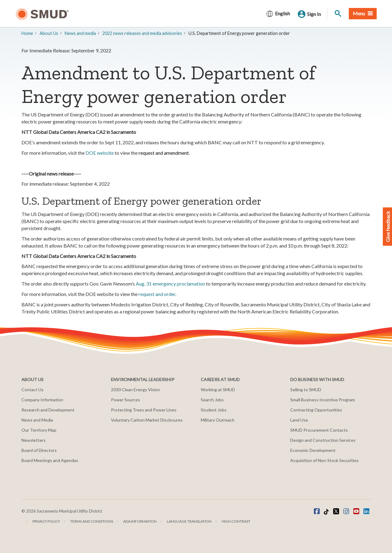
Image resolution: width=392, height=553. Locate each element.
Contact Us (32, 390)
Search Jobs (212, 400)
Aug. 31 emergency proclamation (170, 284)
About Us (49, 33)
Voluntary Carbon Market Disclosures (147, 420)
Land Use (299, 420)
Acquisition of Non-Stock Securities (324, 460)
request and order (157, 294)
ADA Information (140, 521)
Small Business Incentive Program (323, 400)
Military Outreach (218, 420)
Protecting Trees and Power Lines (144, 410)
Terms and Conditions (92, 521)
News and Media (37, 420)
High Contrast (236, 521)
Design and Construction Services (323, 440)
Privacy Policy (46, 521)
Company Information (42, 400)
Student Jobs (214, 410)
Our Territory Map (39, 430)
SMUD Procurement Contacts (319, 430)
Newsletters (34, 440)
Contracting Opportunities (316, 410)
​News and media (80, 33)
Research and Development (48, 410)
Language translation (189, 521)
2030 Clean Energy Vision (135, 390)
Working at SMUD (218, 390)
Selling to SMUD (306, 390)
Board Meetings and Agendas (50, 460)
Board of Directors (39, 450)
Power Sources (126, 400)
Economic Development (313, 450)
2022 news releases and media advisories (142, 33)
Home (27, 33)
